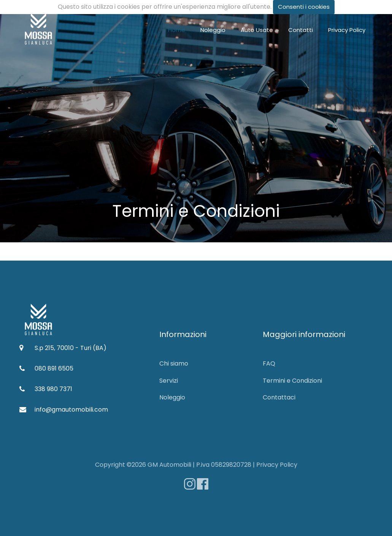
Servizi (169, 381)
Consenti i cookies (304, 7)
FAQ (269, 363)
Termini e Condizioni (292, 381)
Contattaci (279, 397)
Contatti (301, 30)
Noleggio (213, 30)
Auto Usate (257, 30)
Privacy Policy (347, 30)
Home (177, 30)
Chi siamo (174, 363)
